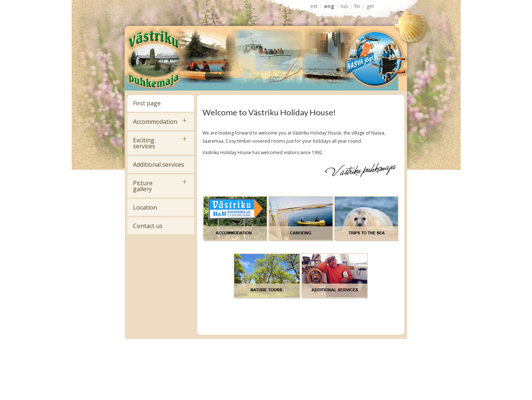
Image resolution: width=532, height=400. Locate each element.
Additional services (159, 165)
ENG (329, 6)
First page (147, 103)
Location (145, 207)
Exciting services (144, 143)
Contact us (148, 226)
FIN (357, 6)
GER (370, 6)
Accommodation (155, 122)
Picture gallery (143, 186)
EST (314, 6)
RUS (344, 6)
